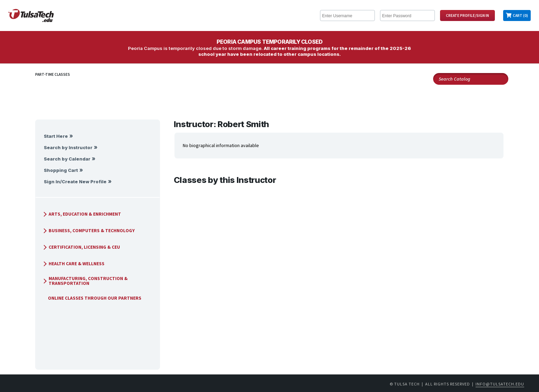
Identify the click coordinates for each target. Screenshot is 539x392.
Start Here (56, 136)
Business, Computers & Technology (88, 231)
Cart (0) (520, 16)
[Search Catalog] (471, 79)
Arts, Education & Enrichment (81, 214)
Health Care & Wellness (73, 264)
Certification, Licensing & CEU (81, 247)
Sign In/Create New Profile (75, 182)
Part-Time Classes (53, 74)
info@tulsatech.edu (500, 384)
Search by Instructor (68, 148)
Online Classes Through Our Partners (92, 298)
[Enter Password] (407, 16)
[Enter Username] (347, 16)
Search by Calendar (67, 159)
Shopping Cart (61, 170)
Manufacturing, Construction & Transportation (84, 281)
